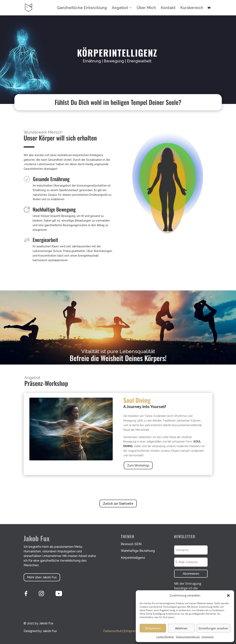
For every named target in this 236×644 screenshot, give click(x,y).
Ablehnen (181, 628)
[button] (228, 595)
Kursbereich (192, 8)
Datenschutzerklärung (188, 637)
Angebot (120, 8)
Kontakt (168, 8)
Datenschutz (113, 631)
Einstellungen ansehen (213, 628)
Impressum (208, 637)
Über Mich (146, 8)
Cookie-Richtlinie (165, 637)
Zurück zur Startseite (118, 503)
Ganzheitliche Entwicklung (82, 8)
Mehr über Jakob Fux (42, 577)
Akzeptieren (153, 628)
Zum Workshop (138, 465)
